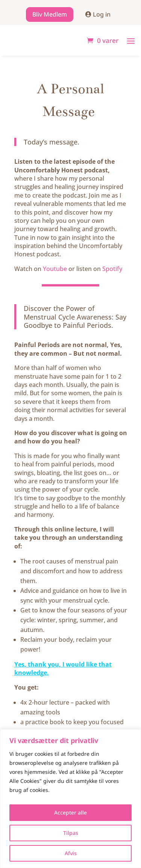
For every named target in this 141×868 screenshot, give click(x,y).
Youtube (55, 269)
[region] (70, 799)
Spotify (112, 269)
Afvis (71, 853)
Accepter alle (70, 812)
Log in (102, 14)
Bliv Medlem (50, 14)
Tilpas (71, 833)
